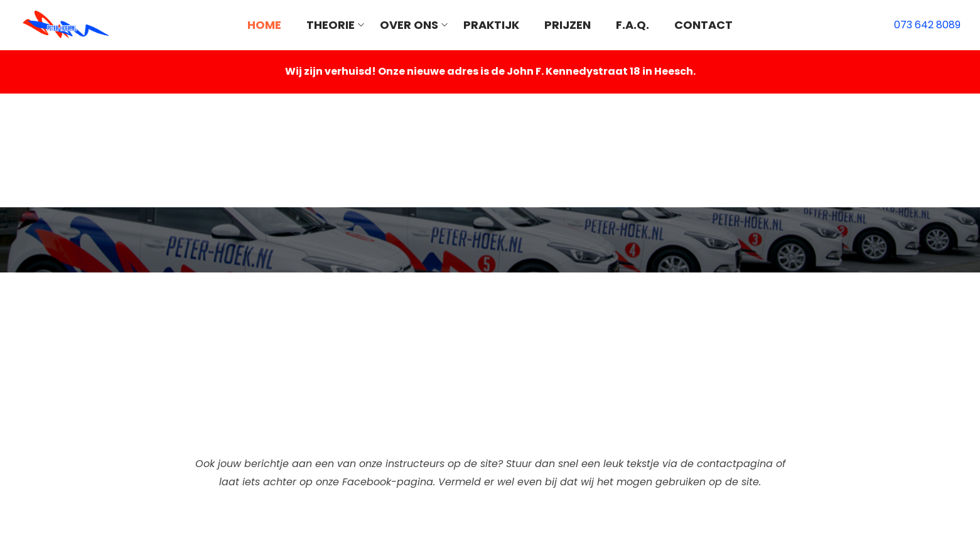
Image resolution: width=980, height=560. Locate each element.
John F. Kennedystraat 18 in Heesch (600, 71)
